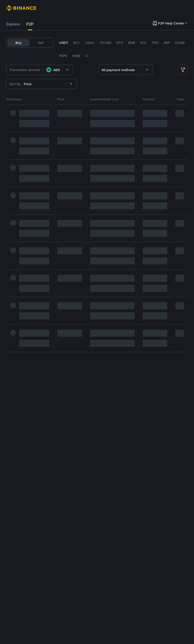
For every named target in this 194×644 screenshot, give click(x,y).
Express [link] (13, 24)
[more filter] (183, 70)
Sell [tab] (41, 43)
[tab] (13, 24)
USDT (64, 43)
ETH (120, 43)
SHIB (76, 56)
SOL (143, 43)
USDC (90, 43)
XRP (167, 43)
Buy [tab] (18, 43)
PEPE (63, 56)
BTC (77, 43)
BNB (132, 43)
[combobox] (66, 70)
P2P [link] (30, 24)
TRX (155, 43)
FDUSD (106, 43)
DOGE (180, 43)
